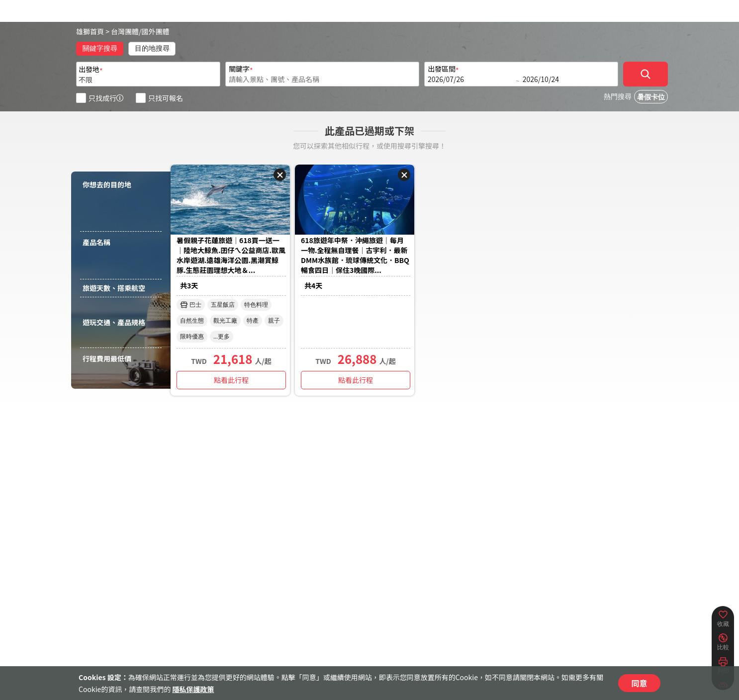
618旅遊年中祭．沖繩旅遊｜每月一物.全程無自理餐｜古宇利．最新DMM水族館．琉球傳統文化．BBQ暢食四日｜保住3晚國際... (355, 255)
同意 (639, 683)
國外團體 (156, 31)
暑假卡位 (651, 97)
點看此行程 (231, 380)
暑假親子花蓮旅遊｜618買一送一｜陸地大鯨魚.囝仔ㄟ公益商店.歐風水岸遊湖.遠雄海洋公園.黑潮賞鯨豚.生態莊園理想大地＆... (231, 255)
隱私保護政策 (193, 689)
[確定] (646, 74)
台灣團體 (125, 31)
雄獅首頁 (90, 31)
